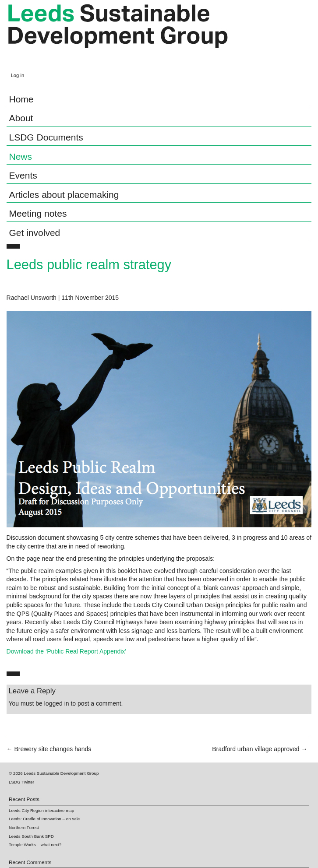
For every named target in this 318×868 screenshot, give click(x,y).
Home (21, 99)
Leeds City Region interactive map (41, 810)
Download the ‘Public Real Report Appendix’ (67, 651)
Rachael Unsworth (32, 298)
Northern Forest (24, 828)
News (21, 156)
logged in (57, 703)
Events (23, 175)
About (21, 118)
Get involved (35, 233)
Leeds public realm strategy (89, 265)
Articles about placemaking (64, 195)
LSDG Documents (46, 137)
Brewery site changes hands (49, 749)
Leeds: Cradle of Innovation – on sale (44, 819)
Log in (18, 75)
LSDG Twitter (21, 782)
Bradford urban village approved (260, 749)
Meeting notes (38, 213)
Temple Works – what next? (35, 845)
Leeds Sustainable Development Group (118, 34)
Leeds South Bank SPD (31, 836)
